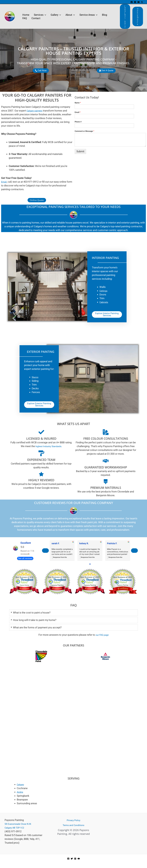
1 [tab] (67, 602)
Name (78, 103)
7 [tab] (80, 602)
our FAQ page (102, 638)
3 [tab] (71, 602)
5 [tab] (76, 602)
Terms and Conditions (73, 825)
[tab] (73, 615)
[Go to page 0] (90, 567)
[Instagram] (135, 2)
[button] (125, 16)
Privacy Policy (73, 820)
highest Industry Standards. (49, 448)
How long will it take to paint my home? (35, 623)
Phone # (78, 122)
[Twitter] (72, 859)
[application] (45, 15)
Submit (80, 151)
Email (78, 112)
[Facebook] (132, 2)
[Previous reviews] (46, 553)
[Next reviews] (134, 553)
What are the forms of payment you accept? (37, 630)
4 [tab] (73, 602)
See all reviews (25, 561)
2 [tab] (69, 602)
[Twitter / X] (142, 2)
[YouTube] (139, 2)
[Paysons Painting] (73, 760)
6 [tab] (78, 602)
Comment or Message (84, 131)
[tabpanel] (24, 584)
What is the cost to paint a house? (32, 615)
